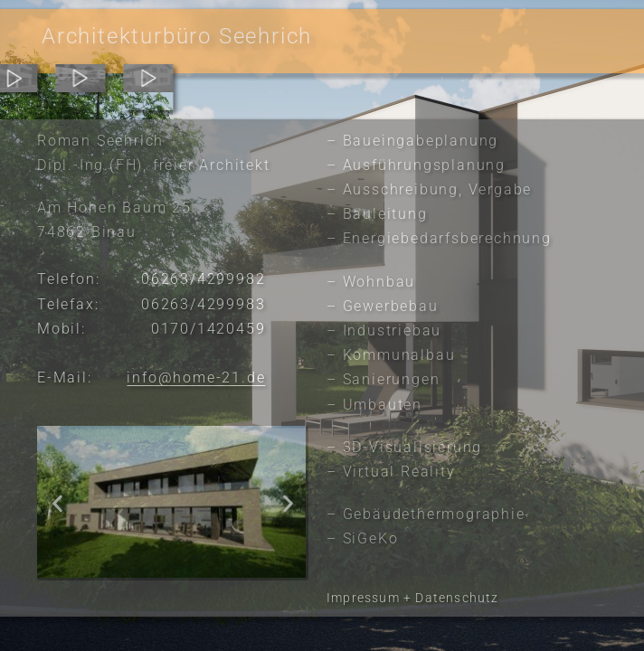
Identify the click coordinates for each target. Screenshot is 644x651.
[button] (57, 503)
